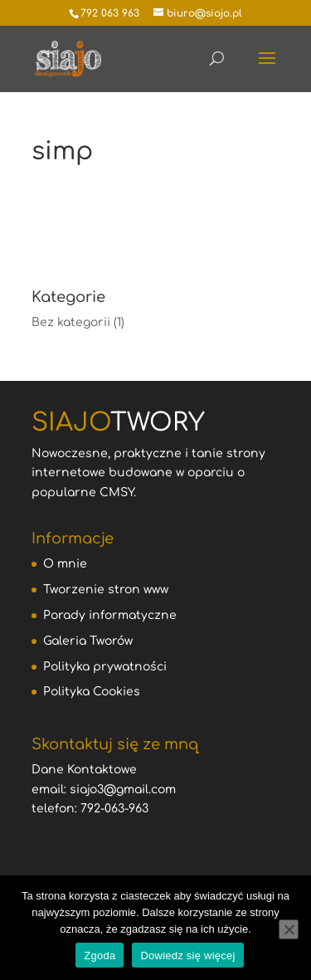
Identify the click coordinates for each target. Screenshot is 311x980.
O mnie (65, 564)
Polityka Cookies (92, 692)
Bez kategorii (71, 322)
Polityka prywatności (105, 667)
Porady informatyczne (110, 615)
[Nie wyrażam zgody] (289, 929)
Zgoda (100, 956)
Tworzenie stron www (106, 590)
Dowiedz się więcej (187, 956)
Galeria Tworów (88, 641)
